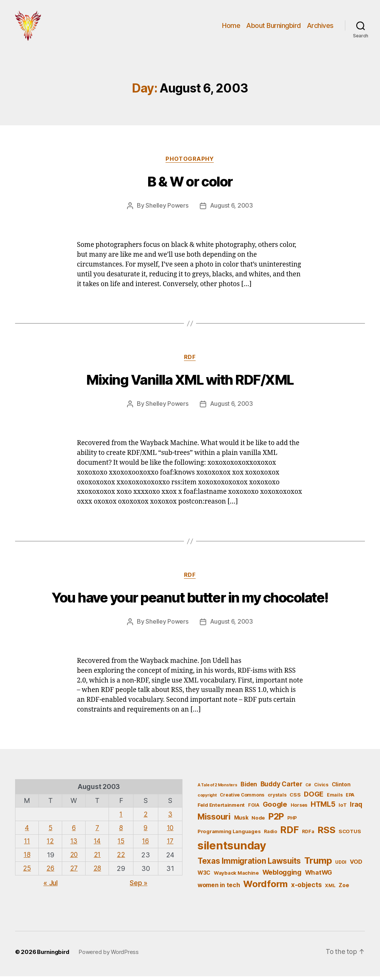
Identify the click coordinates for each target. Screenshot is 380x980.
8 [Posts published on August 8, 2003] (122, 831)
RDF (190, 361)
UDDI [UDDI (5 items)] (341, 865)
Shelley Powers (167, 210)
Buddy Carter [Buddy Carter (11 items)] (281, 788)
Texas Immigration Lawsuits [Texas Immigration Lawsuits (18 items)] (249, 864)
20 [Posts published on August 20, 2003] (74, 857)
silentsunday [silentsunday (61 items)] (232, 849)
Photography (190, 163)
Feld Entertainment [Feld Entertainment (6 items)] (221, 809)
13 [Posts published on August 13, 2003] (75, 844)
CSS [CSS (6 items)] (295, 798)
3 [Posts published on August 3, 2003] (170, 817)
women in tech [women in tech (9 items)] (219, 889)
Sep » (139, 885)
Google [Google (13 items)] (275, 808)
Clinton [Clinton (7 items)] (341, 788)
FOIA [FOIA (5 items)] (254, 809)
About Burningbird (274, 27)
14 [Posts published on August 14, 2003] (98, 844)
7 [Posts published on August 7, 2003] (98, 831)
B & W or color (190, 186)
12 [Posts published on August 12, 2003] (51, 844)
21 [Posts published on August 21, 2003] (98, 857)
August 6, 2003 (231, 210)
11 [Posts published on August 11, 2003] (27, 844)
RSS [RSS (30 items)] (326, 834)
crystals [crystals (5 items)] (277, 798)
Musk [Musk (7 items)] (241, 821)
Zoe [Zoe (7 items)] (344, 889)
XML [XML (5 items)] (330, 889)
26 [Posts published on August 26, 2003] (51, 871)
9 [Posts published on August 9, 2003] (146, 831)
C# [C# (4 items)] (308, 789)
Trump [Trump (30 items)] (318, 864)
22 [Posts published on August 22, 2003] (122, 857)
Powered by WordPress (109, 955)
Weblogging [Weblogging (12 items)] (282, 876)
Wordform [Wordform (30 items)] (265, 888)
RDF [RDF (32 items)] (289, 834)
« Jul (51, 885)
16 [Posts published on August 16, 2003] (146, 844)
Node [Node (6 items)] (258, 821)
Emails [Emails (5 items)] (335, 798)
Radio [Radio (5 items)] (270, 835)
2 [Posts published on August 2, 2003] (146, 817)
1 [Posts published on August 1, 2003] (122, 817)
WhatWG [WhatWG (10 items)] (319, 876)
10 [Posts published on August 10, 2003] (170, 831)
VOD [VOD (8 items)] (356, 865)
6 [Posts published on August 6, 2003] (75, 831)
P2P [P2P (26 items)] (276, 820)
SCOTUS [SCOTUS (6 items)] (350, 835)
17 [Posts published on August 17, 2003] (170, 844)
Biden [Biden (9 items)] (249, 788)
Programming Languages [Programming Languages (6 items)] (229, 835)
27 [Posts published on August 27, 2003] (75, 871)
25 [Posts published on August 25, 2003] (27, 871)
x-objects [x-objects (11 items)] (306, 888)
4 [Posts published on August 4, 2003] (27, 831)
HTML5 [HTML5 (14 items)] (323, 808)
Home (231, 27)
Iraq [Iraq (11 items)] (356, 808)
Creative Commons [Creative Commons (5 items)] (242, 798)
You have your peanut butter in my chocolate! (190, 602)
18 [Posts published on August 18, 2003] (27, 857)
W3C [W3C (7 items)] (204, 876)
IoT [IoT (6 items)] (342, 809)
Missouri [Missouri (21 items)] (214, 820)
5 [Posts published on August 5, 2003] (51, 831)
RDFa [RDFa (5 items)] (308, 835)
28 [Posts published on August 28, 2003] (98, 871)
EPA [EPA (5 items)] (350, 798)
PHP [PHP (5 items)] (292, 821)
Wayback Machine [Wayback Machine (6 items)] (236, 877)
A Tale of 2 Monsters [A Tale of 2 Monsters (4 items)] (218, 789)
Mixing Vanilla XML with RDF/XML (190, 384)
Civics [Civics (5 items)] (321, 788)
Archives (320, 27)
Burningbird (53, 955)
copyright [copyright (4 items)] (207, 799)
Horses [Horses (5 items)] (299, 809)
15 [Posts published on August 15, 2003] (122, 844)
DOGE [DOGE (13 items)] (314, 797)
